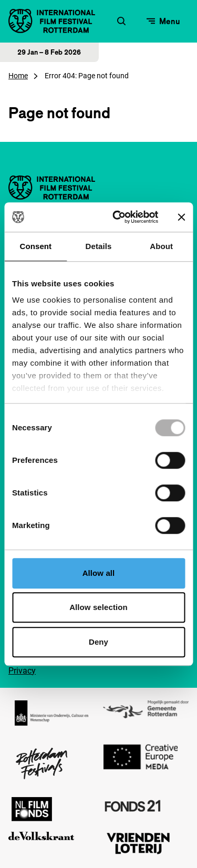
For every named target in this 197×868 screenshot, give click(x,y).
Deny (98, 642)
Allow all (99, 573)
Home (18, 76)
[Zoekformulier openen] (121, 21)
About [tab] (161, 246)
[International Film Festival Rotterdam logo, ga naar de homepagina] (52, 21)
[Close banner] (181, 217)
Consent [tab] (35, 246)
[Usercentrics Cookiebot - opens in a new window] (117, 217)
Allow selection (98, 607)
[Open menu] (163, 21)
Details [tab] (99, 246)
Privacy (22, 671)
